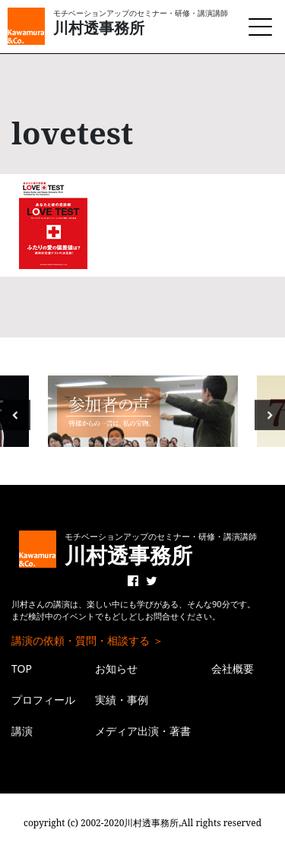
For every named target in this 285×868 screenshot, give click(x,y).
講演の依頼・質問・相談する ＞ (87, 640)
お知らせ (116, 668)
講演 (22, 731)
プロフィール (43, 700)
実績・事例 (122, 700)
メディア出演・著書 (143, 731)
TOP (22, 668)
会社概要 (233, 668)
